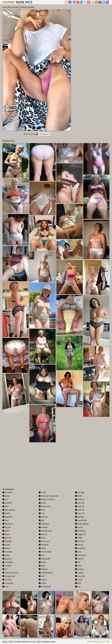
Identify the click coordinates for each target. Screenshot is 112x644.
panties (80, 517)
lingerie (43, 569)
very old (80, 576)
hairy (42, 538)
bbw (5, 506)
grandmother (46, 531)
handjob (43, 545)
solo (78, 552)
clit (5, 569)
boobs (6, 545)
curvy (42, 492)
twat (78, 566)
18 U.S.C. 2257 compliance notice (42, 642)
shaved (80, 541)
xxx (78, 587)
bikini (6, 531)
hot (41, 555)
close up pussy (10, 573)
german (43, 517)
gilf (41, 520)
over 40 (80, 503)
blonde (7, 538)
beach (6, 513)
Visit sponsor (44, 134)
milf (42, 576)
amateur (7, 492)
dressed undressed (48, 496)
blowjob (7, 541)
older (79, 496)
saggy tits (81, 534)
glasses (43, 527)
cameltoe (8, 562)
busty (6, 555)
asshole (7, 503)
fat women (45, 506)
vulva (79, 580)
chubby (7, 566)
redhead (80, 531)
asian (6, 496)
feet (42, 510)
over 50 (80, 506)
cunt (6, 587)
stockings (80, 555)
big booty (8, 524)
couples (7, 580)
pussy (79, 527)
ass (5, 499)
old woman (45, 587)
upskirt (79, 569)
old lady (80, 492)
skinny (79, 545)
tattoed (79, 559)
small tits (80, 548)
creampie (8, 583)
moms (43, 580)
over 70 (80, 513)
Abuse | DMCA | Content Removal (15, 642)
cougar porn (9, 576)
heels (42, 548)
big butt (7, 559)
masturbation (46, 573)
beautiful (7, 517)
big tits (7, 527)
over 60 (80, 510)
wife (78, 583)
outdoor (80, 499)
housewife (44, 559)
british (6, 548)
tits (78, 562)
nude (42, 583)
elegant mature (47, 499)
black (6, 534)
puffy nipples (82, 524)
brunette (7, 552)
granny (43, 534)
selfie (79, 538)
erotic (42, 503)
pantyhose (81, 520)
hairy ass (44, 541)
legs (42, 566)
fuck (42, 513)
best (6, 520)
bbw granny (9, 510)
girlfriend (44, 524)
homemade (45, 552)
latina (42, 562)
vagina (79, 573)
